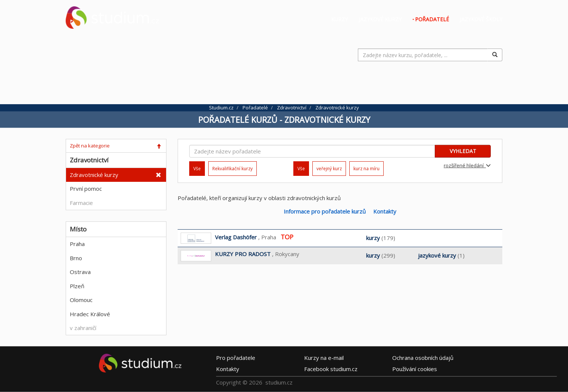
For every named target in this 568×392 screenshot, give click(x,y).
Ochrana (423, 357)
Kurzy (339, 19)
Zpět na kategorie (90, 146)
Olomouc (81, 300)
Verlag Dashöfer (236, 237)
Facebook (331, 368)
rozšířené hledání (467, 165)
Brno (76, 258)
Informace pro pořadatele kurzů (325, 211)
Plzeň (77, 286)
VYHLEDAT (463, 151)
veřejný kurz (329, 169)
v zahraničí (83, 328)
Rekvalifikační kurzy (232, 169)
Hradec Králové (90, 314)
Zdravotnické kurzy (94, 175)
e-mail (324, 357)
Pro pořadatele (236, 357)
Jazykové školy (481, 19)
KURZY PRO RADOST (243, 254)
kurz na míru (366, 169)
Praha (77, 244)
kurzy (373, 238)
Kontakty (385, 211)
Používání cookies (415, 368)
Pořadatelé (432, 19)
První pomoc (86, 189)
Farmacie (81, 203)
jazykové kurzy (437, 255)
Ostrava (80, 272)
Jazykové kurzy (380, 19)
